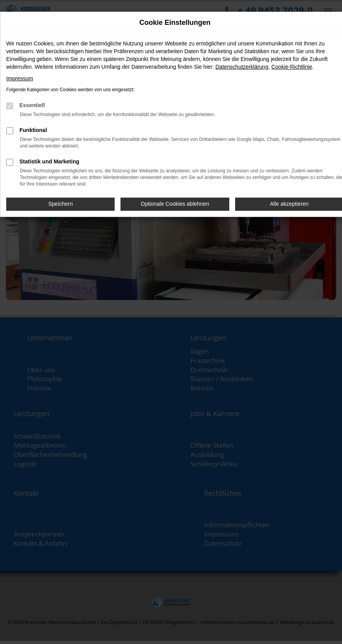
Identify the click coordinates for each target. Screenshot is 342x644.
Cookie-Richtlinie (292, 67)
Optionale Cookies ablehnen (175, 204)
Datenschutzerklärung (242, 67)
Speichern (60, 204)
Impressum (20, 78)
